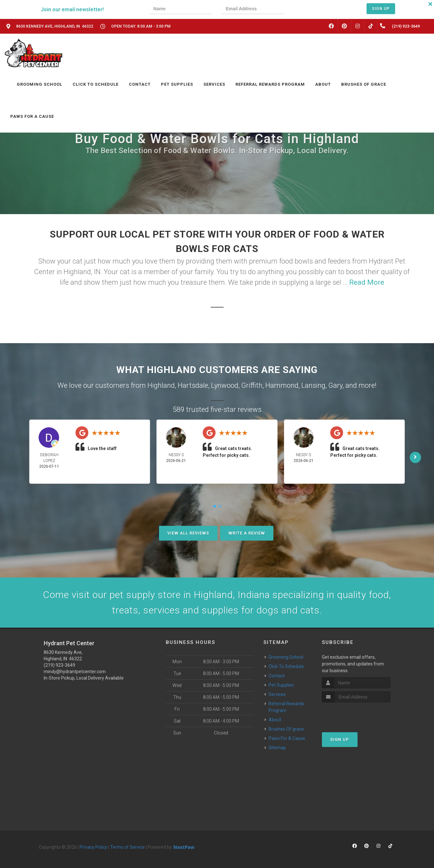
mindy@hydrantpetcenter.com (75, 672)
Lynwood (225, 385)
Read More (367, 282)
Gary (335, 385)
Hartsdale (193, 385)
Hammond (282, 385)
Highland (161, 385)
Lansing (313, 385)
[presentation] (316, 9)
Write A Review (247, 533)
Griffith (252, 385)
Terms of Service (128, 847)
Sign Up (381, 9)
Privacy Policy (93, 847)
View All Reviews (188, 533)
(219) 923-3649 (59, 665)
